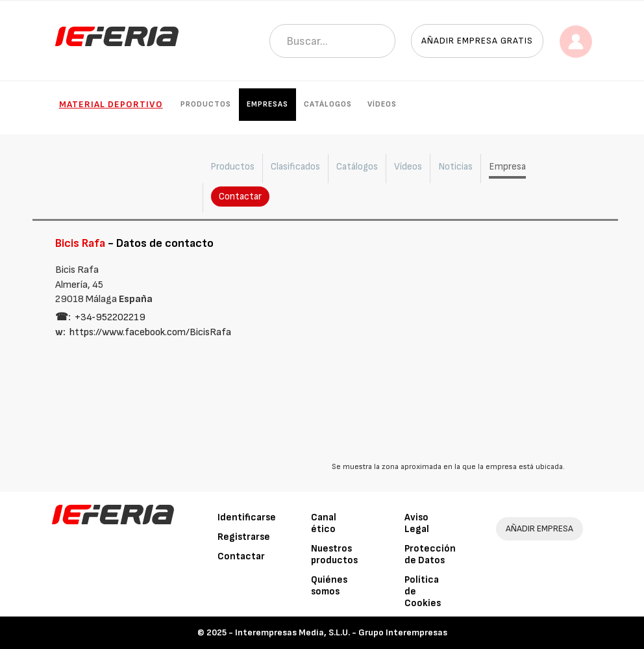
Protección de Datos (430, 554)
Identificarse (247, 517)
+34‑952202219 (110, 317)
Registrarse (244, 537)
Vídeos (382, 104)
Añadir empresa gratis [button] (477, 41)
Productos (206, 104)
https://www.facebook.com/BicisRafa (150, 332)
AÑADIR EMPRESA (539, 528)
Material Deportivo (111, 104)
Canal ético (324, 523)
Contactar (240, 197)
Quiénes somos (329, 586)
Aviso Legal (417, 523)
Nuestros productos (334, 554)
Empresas (267, 104)
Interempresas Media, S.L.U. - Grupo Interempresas (341, 632)
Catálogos (328, 104)
